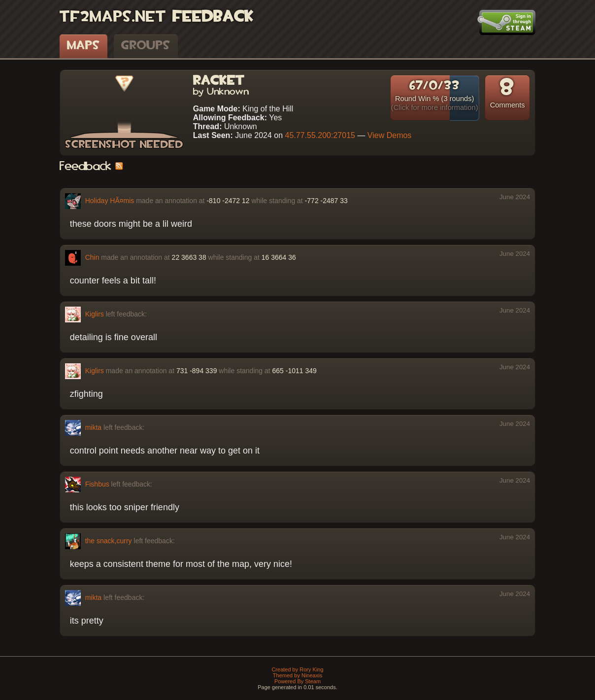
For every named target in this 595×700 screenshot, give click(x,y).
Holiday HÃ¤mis (110, 200)
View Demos (390, 135)
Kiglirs (95, 314)
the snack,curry (109, 540)
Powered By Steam (297, 681)
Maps (83, 46)
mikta (93, 427)
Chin (92, 257)
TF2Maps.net (113, 17)
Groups (146, 46)
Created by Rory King (297, 669)
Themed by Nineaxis (297, 675)
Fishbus (97, 484)
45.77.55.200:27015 (320, 135)
